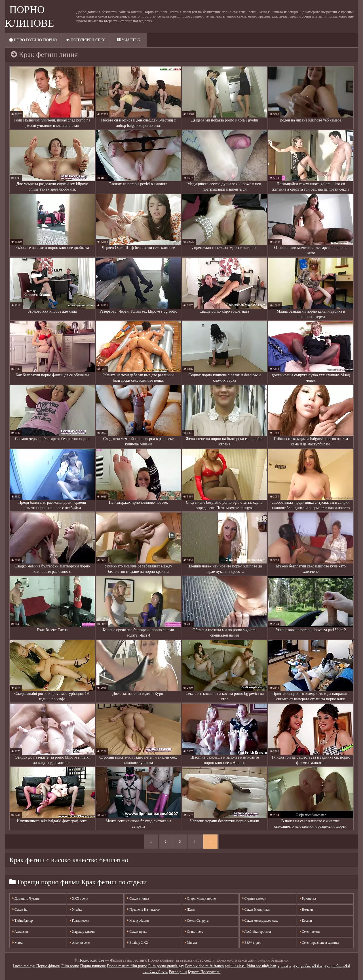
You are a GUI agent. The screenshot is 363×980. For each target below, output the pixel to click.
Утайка (76, 909)
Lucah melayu (24, 966)
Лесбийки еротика (257, 932)
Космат (306, 921)
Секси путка (137, 932)
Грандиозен (79, 921)
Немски (306, 909)
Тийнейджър (23, 921)
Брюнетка (308, 898)
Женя (190, 909)
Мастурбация (138, 921)
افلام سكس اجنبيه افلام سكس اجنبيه (320, 966)
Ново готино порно (33, 40)
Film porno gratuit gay (166, 966)
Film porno (70, 966)
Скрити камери (254, 898)
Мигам (191, 943)
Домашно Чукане (26, 898)
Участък (128, 40)
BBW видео (252, 943)
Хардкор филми (82, 932)
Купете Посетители (204, 972)
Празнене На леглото (143, 909)
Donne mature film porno (127, 966)
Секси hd (20, 909)
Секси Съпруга (197, 921)
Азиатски (20, 932)
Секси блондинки (256, 909)
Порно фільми (48, 966)
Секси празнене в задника (319, 943)
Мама (18, 943)
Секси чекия (310, 932)
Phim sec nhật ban (261, 966)
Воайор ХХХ (138, 943)
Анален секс (80, 943)
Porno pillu (178, 972)
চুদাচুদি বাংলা (235, 966)
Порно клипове (92, 960)
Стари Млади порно (200, 898)
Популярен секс (86, 40)
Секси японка (138, 898)
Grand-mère (194, 932)
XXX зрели (79, 898)
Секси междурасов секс (260, 921)
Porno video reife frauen (204, 966)
